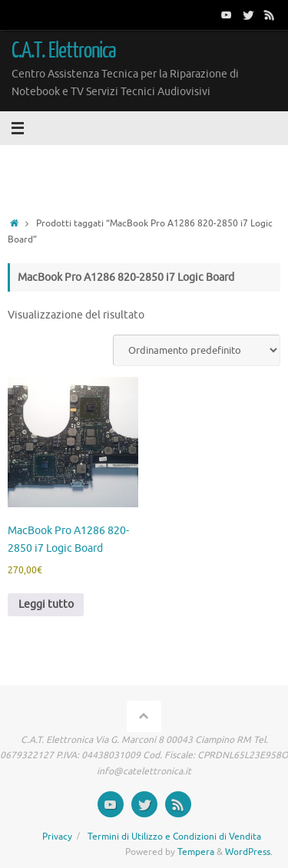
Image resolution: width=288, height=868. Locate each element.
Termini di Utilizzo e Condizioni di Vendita (174, 837)
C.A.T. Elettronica (64, 51)
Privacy (57, 837)
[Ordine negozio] (197, 350)
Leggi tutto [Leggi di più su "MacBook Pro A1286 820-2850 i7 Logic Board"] (46, 604)
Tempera (196, 852)
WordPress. (249, 852)
